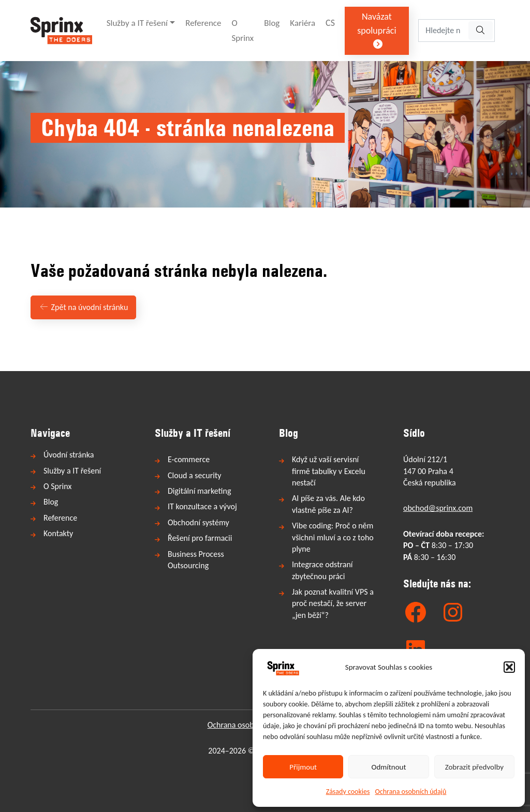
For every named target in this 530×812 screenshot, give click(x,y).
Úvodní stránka (69, 455)
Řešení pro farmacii (200, 538)
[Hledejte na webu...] (443, 31)
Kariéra (303, 23)
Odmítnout (389, 767)
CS (330, 23)
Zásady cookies (348, 792)
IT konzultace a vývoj (202, 506)
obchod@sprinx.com (438, 508)
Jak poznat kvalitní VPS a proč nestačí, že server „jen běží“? (333, 603)
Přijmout (303, 767)
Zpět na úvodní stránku (83, 307)
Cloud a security (195, 475)
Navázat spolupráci (377, 30)
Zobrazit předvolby (474, 767)
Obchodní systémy (198, 522)
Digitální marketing (199, 491)
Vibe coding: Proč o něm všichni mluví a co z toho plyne (333, 537)
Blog (272, 23)
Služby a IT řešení (137, 23)
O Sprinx (243, 31)
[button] (509, 667)
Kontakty (58, 533)
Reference (203, 23)
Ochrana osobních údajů (411, 792)
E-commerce (189, 459)
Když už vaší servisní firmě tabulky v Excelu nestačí (329, 471)
